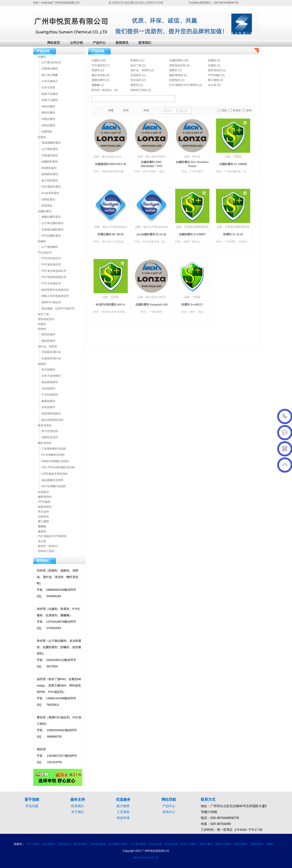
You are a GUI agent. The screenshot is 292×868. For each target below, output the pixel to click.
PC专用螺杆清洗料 (53, 455)
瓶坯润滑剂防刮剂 (52, 420)
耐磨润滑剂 (99, 80)
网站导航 (169, 799)
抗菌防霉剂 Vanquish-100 (152, 305)
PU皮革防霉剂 (50, 193)
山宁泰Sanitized (51, 62)
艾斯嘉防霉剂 (50, 155)
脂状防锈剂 (48, 341)
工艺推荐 (123, 812)
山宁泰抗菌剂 (138, 844)
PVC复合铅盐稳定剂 (54, 271)
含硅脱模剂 (48, 389)
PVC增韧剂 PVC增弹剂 (184, 85)
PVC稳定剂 (99, 65)
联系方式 (208, 799)
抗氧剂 (212, 65)
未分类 (212, 85)
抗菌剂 (96, 60)
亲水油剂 (136, 80)
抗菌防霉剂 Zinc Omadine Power (192, 164)
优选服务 (123, 799)
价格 (146, 110)
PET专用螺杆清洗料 (54, 486)
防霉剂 (135, 60)
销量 (111, 110)
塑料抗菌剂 (48, 113)
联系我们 (145, 43)
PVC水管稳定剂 (51, 283)
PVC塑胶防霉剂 (51, 187)
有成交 (237, 110)
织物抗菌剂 (48, 119)
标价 (249, 110)
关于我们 (78, 812)
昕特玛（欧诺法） (103, 90)
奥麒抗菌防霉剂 (51, 217)
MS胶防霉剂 (49, 168)
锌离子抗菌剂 (50, 100)
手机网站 (194, 3)
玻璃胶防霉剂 (50, 174)
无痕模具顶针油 (51, 352)
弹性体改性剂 (177, 65)
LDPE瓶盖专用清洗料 (55, 474)
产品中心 (99, 43)
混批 (224, 110)
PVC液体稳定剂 (51, 264)
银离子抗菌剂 (50, 94)
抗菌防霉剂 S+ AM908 (233, 164)
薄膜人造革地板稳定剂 (55, 296)
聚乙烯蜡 (214, 80)
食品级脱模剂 (50, 382)
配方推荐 (123, 806)
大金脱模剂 (49, 844)
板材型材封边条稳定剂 (55, 290)
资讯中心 (169, 812)
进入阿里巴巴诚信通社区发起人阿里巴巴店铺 (136, 3)
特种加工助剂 (139, 90)
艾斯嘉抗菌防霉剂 (52, 230)
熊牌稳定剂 (65, 844)
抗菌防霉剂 (176, 60)
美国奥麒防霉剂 (51, 143)
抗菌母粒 (47, 132)
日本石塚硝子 (50, 81)
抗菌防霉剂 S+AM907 (192, 234)
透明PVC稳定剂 (51, 302)
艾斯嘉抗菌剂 (50, 69)
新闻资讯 (122, 43)
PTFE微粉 (214, 75)
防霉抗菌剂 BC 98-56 (111, 234)
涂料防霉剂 (48, 200)
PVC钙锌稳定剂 (51, 258)
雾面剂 (135, 85)
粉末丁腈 (136, 65)
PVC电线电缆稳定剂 (54, 277)
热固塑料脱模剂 (51, 414)
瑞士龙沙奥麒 (50, 75)
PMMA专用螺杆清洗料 (55, 461)
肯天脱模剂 (48, 370)
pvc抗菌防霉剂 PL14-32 (151, 234)
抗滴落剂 (136, 75)
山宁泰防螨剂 (50, 247)
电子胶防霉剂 (50, 181)
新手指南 (32, 799)
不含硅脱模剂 (50, 395)
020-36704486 (285, 416)
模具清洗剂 (215, 70)
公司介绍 (76, 43)
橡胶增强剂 (176, 75)
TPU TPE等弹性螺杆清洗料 (58, 467)
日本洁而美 (48, 88)
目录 (102, 110)
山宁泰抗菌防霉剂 (52, 223)
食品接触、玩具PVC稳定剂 (58, 308)
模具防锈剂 (81, 844)
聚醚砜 (96, 85)
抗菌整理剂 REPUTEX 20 (111, 164)
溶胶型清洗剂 (50, 437)
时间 (126, 110)
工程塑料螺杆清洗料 (54, 449)
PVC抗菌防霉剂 (51, 236)
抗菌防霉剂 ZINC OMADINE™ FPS (151, 164)
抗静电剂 (175, 80)
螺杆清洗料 (99, 75)
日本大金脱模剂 (51, 376)
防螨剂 (212, 60)
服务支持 (78, 799)
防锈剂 (96, 70)
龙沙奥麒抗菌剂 (118, 844)
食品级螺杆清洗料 (52, 480)
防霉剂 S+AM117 (192, 305)
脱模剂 (173, 70)
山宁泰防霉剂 (50, 149)
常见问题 (32, 806)
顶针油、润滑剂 (140, 70)
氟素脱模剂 (48, 401)
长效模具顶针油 (51, 358)
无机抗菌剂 (155, 844)
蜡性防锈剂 (48, 334)
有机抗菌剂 (48, 106)
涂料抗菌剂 (48, 125)
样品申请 (123, 818)
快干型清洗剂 (50, 431)
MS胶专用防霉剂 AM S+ (111, 305)
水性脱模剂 (48, 407)
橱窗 (97, 110)
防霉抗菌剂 (241, 844)
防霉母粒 (47, 206)
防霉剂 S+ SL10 (233, 234)
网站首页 (54, 43)
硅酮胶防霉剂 (50, 162)
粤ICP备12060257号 (146, 858)
